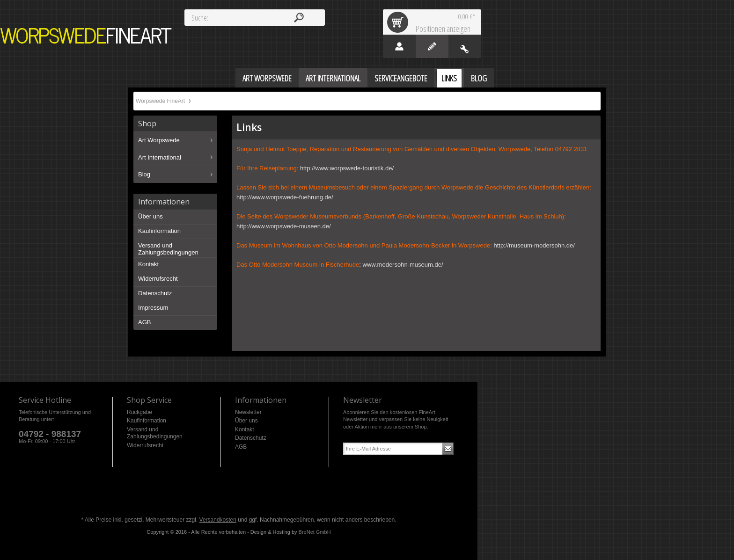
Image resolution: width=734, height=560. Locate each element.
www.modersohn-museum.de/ (403, 265)
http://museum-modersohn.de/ (534, 245)
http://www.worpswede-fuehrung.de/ (285, 197)
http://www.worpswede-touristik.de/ (347, 168)
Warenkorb (399, 22)
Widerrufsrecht (158, 279)
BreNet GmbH (315, 532)
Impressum (153, 308)
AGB (144, 322)
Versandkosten (218, 520)
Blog (144, 174)
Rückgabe (139, 412)
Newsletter (248, 412)
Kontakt (148, 264)
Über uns (150, 216)
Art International (160, 157)
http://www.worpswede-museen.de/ (284, 226)
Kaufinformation (159, 231)
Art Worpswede (159, 140)
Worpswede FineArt (86, 36)
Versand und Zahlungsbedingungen (168, 249)
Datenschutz (155, 293)
